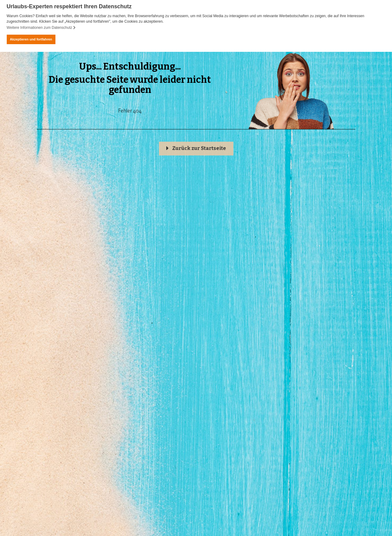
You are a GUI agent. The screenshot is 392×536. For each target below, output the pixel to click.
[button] (196, 149)
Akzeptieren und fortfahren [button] (31, 39)
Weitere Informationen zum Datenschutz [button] (41, 28)
